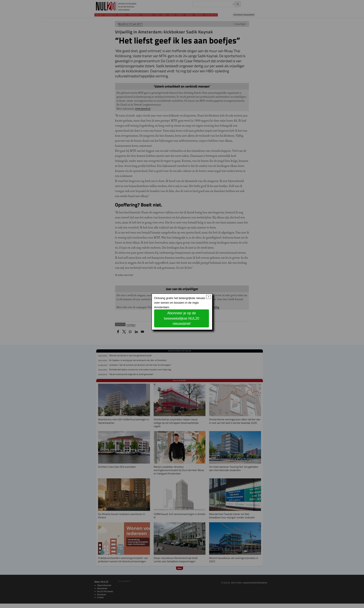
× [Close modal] (209, 297)
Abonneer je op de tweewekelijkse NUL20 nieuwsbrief (182, 318)
